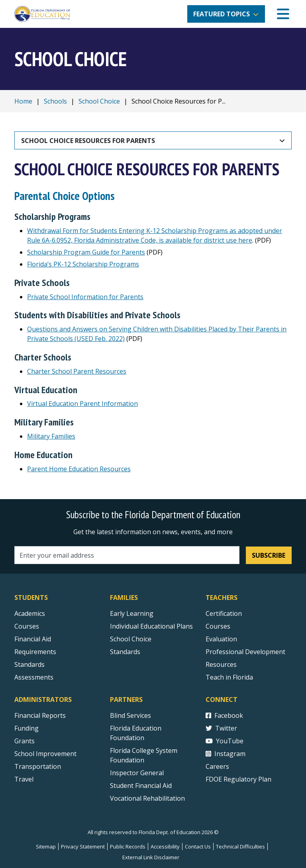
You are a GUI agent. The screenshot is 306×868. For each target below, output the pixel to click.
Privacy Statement (83, 846)
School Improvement (45, 754)
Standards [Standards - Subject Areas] (29, 664)
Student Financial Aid (141, 786)
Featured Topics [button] (222, 14)
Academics (30, 613)
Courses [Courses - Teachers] (218, 626)
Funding (26, 728)
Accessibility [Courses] (165, 846)
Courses (27, 626)
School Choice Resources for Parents (88, 141)
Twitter (221, 728)
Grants (25, 741)
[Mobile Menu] (283, 14)
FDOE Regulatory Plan (238, 779)
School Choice (99, 101)
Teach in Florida (229, 677)
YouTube (225, 741)
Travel (24, 779)
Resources (221, 664)
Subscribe (269, 555)
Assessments (34, 677)
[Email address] (127, 555)
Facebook (224, 715)
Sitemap (46, 846)
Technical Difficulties (240, 846)
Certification (224, 613)
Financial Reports (40, 715)
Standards (125, 652)
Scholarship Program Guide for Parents (86, 252)
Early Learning (132, 613)
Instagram (226, 754)
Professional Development (245, 652)
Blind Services (130, 715)
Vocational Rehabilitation (147, 798)
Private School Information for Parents (85, 297)
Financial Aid (33, 639)
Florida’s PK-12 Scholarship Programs (83, 264)
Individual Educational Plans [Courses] (151, 626)
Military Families (51, 436)
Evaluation (221, 639)
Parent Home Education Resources (79, 469)
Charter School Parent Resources (77, 371)
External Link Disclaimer (151, 857)
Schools (55, 101)
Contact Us (198, 846)
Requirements (35, 652)
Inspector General (137, 773)
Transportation (38, 766)
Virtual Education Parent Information (82, 404)
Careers (217, 766)
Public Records (128, 846)
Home (23, 101)
